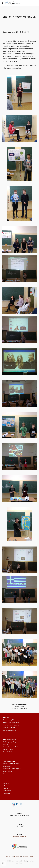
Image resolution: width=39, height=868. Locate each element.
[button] (2, 3)
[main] (20, 17)
